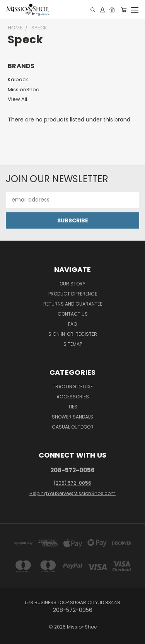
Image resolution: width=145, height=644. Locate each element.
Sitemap (73, 344)
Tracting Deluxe (73, 387)
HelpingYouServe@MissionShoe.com (72, 493)
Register (86, 334)
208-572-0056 (72, 470)
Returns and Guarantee (73, 304)
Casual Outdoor (73, 427)
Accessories (73, 397)
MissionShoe (24, 90)
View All (17, 99)
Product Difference (73, 294)
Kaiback (18, 79)
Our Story (72, 284)
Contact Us (73, 314)
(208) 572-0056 (72, 483)
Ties (73, 407)
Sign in (57, 334)
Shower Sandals (72, 417)
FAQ (72, 324)
